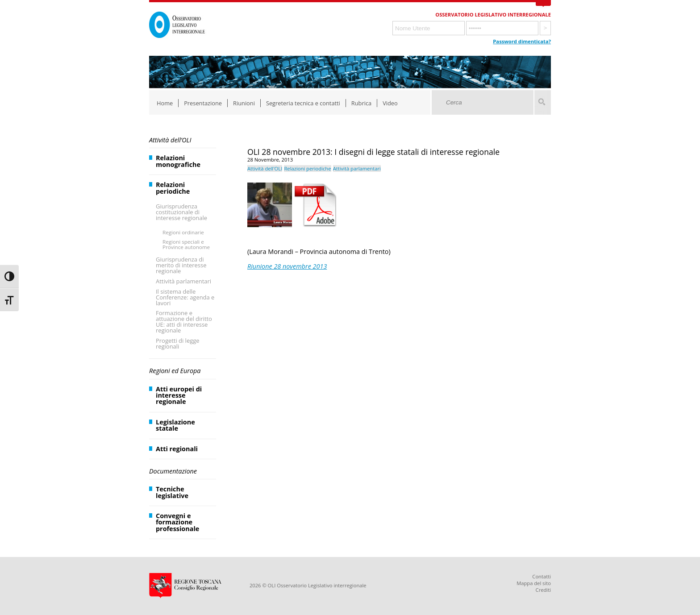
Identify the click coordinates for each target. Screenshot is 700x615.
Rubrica (361, 103)
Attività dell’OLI (170, 140)
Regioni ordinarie (183, 232)
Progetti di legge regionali (178, 343)
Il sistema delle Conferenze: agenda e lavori (185, 297)
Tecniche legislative (172, 492)
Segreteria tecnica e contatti (303, 103)
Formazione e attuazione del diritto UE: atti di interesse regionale (184, 322)
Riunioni (244, 103)
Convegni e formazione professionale (177, 522)
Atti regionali (177, 449)
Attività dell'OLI (265, 168)
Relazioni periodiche (173, 188)
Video (390, 103)
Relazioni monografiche (178, 161)
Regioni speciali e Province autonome (186, 244)
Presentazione (203, 103)
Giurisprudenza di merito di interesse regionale (181, 265)
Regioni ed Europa (175, 371)
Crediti (543, 590)
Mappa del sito (534, 583)
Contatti (542, 576)
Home (165, 103)
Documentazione (173, 471)
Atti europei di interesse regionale (179, 395)
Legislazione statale (175, 425)
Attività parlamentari (183, 281)
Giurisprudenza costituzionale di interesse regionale (181, 212)
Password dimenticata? (522, 41)
